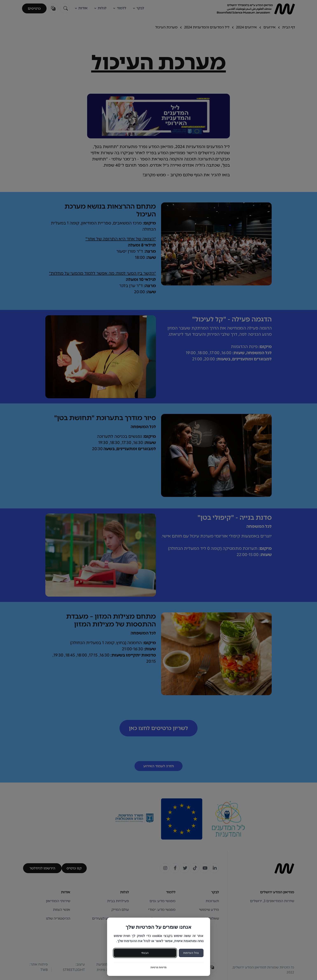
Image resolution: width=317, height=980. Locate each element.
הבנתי (145, 953)
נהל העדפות (191, 953)
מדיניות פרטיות (158, 967)
